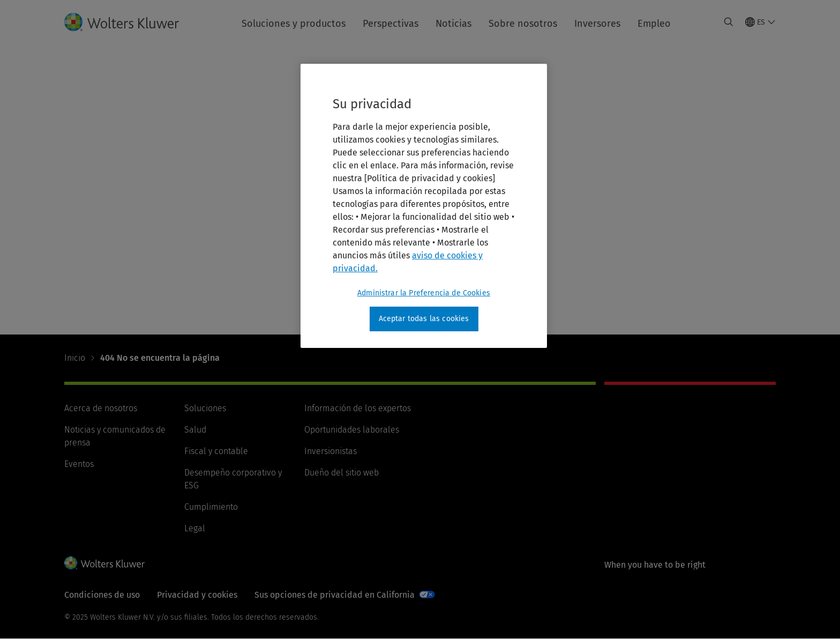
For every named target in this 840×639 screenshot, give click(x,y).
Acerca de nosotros (101, 408)
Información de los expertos (358, 408)
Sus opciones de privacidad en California (335, 595)
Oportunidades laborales (352, 430)
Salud (195, 430)
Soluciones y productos (294, 24)
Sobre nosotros (523, 24)
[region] (424, 206)
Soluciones (205, 408)
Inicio (75, 358)
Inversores (597, 24)
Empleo (654, 24)
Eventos (79, 464)
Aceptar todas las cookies (424, 319)
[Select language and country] (760, 22)
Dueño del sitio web (342, 473)
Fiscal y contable (216, 451)
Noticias (453, 24)
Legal (195, 528)
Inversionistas (331, 451)
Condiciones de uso (102, 595)
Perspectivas (391, 24)
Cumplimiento (211, 507)
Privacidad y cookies (197, 595)
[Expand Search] (729, 22)
